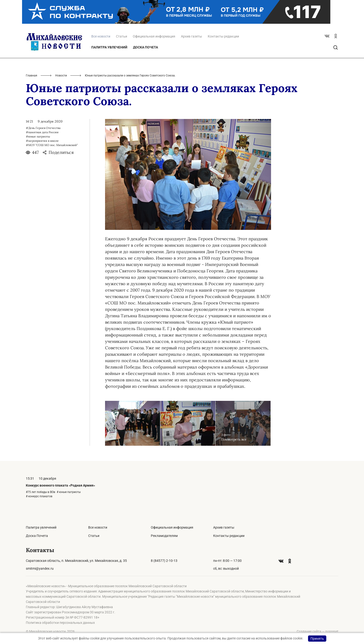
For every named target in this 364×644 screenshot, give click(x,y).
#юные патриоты (38, 136)
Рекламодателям (164, 536)
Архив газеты (191, 36)
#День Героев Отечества (43, 128)
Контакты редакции (223, 36)
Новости (61, 76)
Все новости (98, 527)
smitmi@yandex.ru (40, 568)
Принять (317, 639)
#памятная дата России (42, 132)
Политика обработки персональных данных (60, 623)
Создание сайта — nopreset (318, 631)
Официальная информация (154, 36)
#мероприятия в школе (42, 141)
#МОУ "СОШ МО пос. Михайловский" (52, 145)
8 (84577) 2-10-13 (164, 561)
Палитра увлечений (109, 47)
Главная (32, 76)
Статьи (122, 36)
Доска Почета (145, 47)
